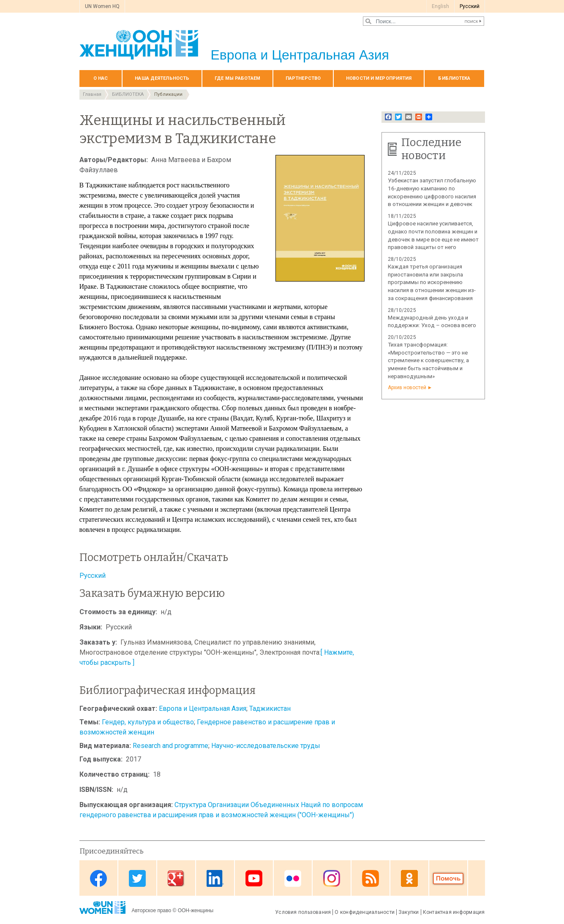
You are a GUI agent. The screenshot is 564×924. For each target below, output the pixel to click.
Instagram (332, 879)
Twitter (137, 879)
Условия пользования (303, 912)
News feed (371, 879)
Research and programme (170, 746)
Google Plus (176, 879)
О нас (101, 78)
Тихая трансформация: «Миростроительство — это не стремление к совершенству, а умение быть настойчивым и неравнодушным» (428, 360)
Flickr (293, 879)
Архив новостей (407, 387)
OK (409, 879)
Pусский (470, 6)
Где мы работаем (237, 78)
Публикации (168, 94)
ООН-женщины (196, 910)
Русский (93, 576)
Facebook (98, 879)
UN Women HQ (102, 6)
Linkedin (215, 879)
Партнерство (303, 78)
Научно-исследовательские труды (266, 746)
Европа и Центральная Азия (203, 709)
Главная (92, 94)
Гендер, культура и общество (148, 722)
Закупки (409, 912)
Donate (448, 879)
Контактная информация (454, 912)
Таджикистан (270, 709)
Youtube (254, 879)
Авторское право (152, 910)
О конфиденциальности (365, 912)
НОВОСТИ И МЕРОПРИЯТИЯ (379, 78)
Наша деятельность (162, 78)
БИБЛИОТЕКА (454, 78)
